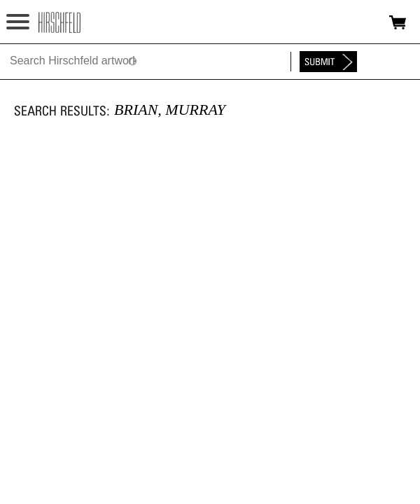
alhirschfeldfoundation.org (59, 22)
